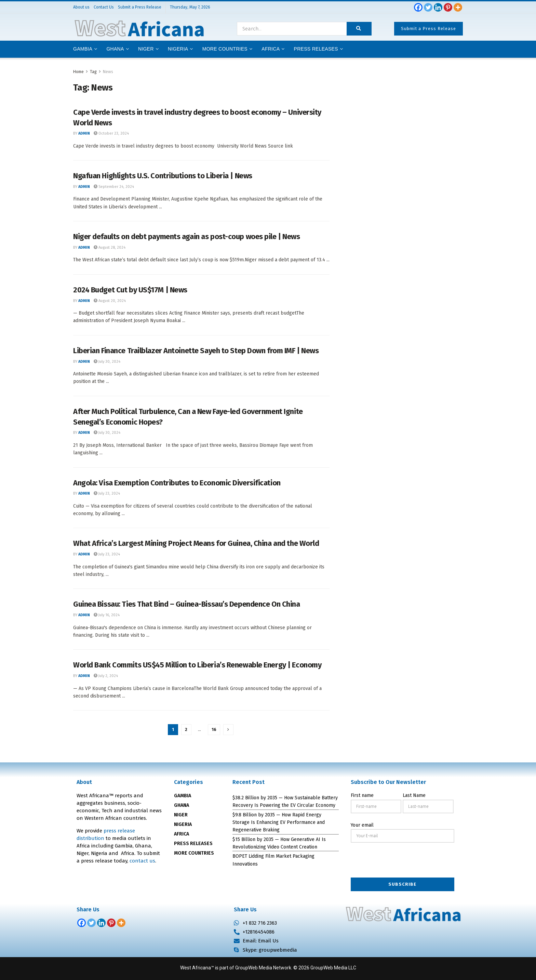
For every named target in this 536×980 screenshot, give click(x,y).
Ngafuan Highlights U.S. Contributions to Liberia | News (163, 176)
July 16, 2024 (107, 615)
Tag (93, 72)
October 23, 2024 (111, 133)
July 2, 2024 (106, 676)
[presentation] (403, 861)
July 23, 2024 (107, 493)
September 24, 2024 (114, 187)
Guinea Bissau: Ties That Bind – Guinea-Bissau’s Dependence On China (187, 604)
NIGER (181, 815)
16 (214, 729)
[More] (458, 7)
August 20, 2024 (110, 301)
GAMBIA (183, 796)
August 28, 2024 (110, 247)
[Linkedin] (438, 7)
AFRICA (271, 49)
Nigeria (178, 49)
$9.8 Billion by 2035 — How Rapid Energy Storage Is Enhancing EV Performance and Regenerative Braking (279, 823)
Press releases (316, 49)
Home (78, 72)
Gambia (83, 49)
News (108, 72)
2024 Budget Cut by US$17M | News (130, 290)
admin (84, 133)
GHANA (182, 805)
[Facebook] (418, 7)
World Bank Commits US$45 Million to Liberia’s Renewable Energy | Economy (197, 665)
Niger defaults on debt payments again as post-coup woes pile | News (187, 237)
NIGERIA (183, 824)
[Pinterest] (448, 7)
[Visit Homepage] (139, 29)
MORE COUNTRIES (194, 853)
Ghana (115, 49)
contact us (142, 861)
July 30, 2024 (107, 362)
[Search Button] (359, 29)
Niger (146, 49)
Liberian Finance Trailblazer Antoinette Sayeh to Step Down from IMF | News (196, 351)
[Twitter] (428, 7)
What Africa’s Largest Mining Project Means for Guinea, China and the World (196, 543)
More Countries (225, 49)
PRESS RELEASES (193, 844)
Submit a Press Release (428, 29)
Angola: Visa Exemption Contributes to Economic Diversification (177, 483)
